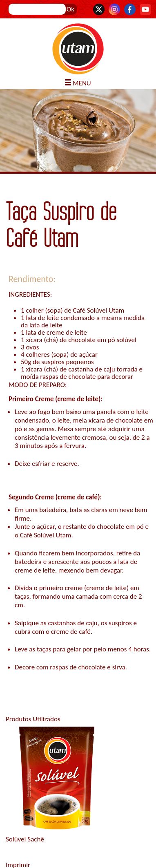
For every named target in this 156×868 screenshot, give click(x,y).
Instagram (114, 9)
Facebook (130, 9)
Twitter (99, 9)
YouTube (145, 9)
